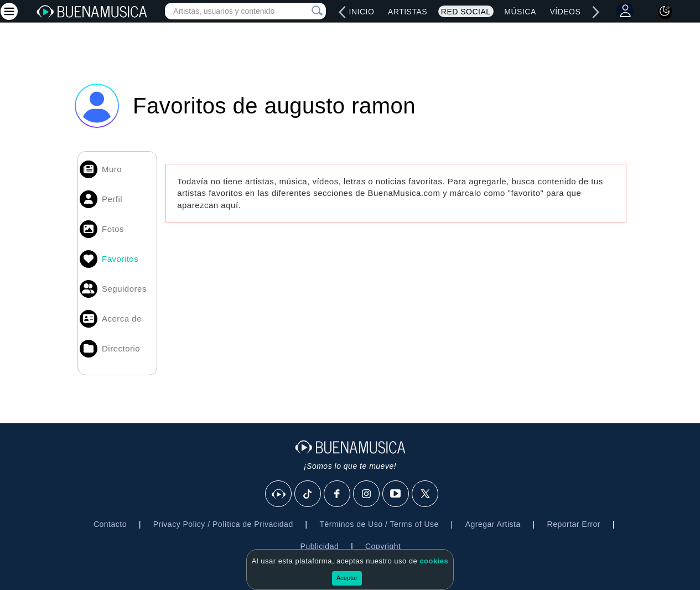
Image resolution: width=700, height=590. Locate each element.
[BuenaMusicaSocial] (279, 494)
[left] (343, 12)
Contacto (110, 524)
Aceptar (347, 578)
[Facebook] (338, 494)
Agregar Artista (493, 524)
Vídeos (565, 12)
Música (520, 12)
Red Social (466, 12)
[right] (596, 12)
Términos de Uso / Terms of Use (379, 524)
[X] (426, 494)
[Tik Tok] (308, 494)
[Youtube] (396, 494)
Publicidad (320, 546)
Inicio (362, 12)
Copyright (383, 546)
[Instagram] (367, 494)
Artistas (408, 12)
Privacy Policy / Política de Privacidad (223, 524)
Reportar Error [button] (574, 524)
